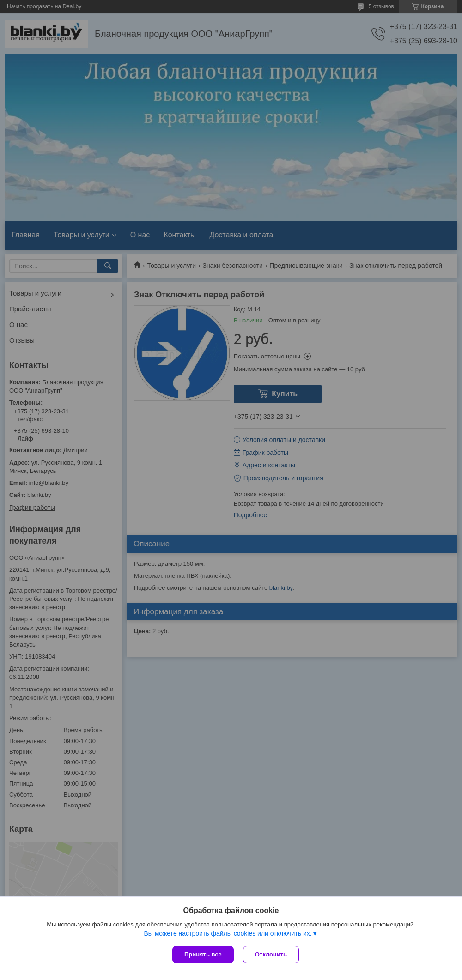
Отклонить (271, 954)
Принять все (203, 954)
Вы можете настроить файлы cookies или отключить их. (228, 933)
